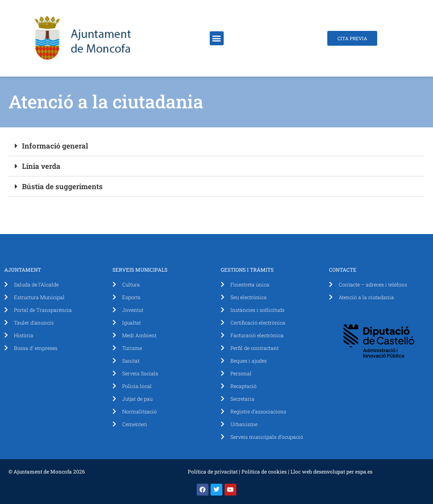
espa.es (364, 471)
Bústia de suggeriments (62, 186)
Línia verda (41, 166)
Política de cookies (264, 471)
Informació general (55, 146)
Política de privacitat (213, 471)
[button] (217, 38)
